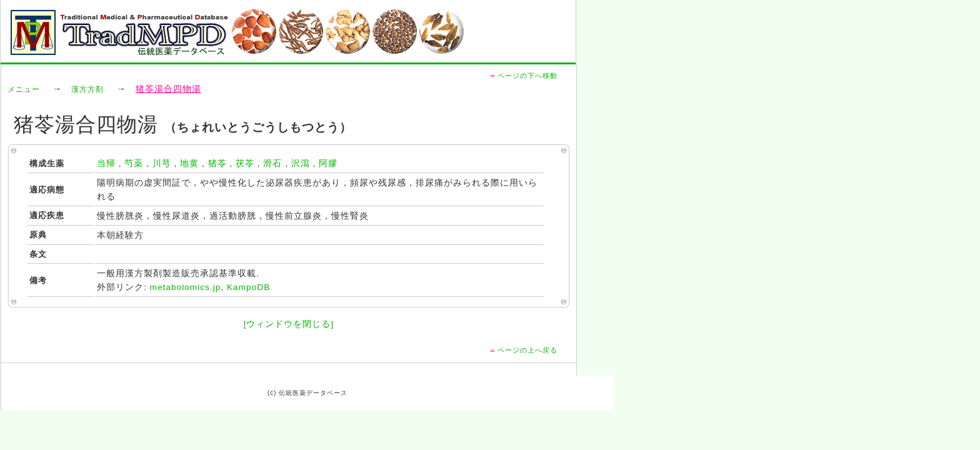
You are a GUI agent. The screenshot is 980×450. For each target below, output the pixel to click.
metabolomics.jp (186, 287)
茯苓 (245, 163)
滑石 (272, 163)
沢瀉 (301, 163)
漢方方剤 (87, 89)
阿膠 (328, 163)
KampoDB (248, 287)
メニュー (24, 89)
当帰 (106, 163)
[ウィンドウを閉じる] (289, 324)
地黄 (189, 163)
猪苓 (217, 163)
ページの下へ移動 (527, 76)
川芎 (162, 163)
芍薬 (134, 163)
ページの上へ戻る (527, 350)
